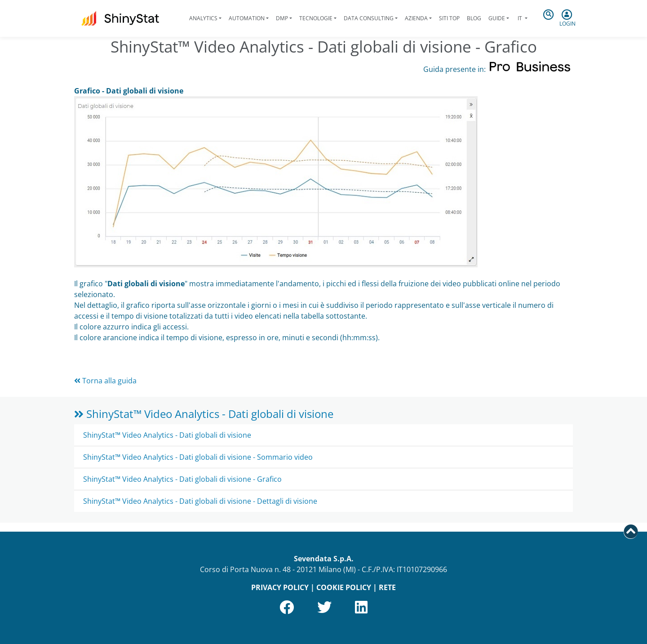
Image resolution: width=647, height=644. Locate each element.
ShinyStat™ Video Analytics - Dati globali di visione (204, 414)
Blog (474, 18)
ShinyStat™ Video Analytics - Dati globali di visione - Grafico (182, 479)
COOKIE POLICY (344, 587)
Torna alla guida (105, 381)
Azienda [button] (416, 18)
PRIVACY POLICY (280, 587)
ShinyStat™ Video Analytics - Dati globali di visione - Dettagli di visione (200, 501)
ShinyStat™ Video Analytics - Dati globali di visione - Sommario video (198, 457)
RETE (387, 587)
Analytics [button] (203, 18)
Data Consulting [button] (369, 18)
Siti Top (449, 18)
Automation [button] (247, 18)
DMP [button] (282, 18)
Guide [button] (497, 18)
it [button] (520, 18)
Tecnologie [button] (316, 18)
